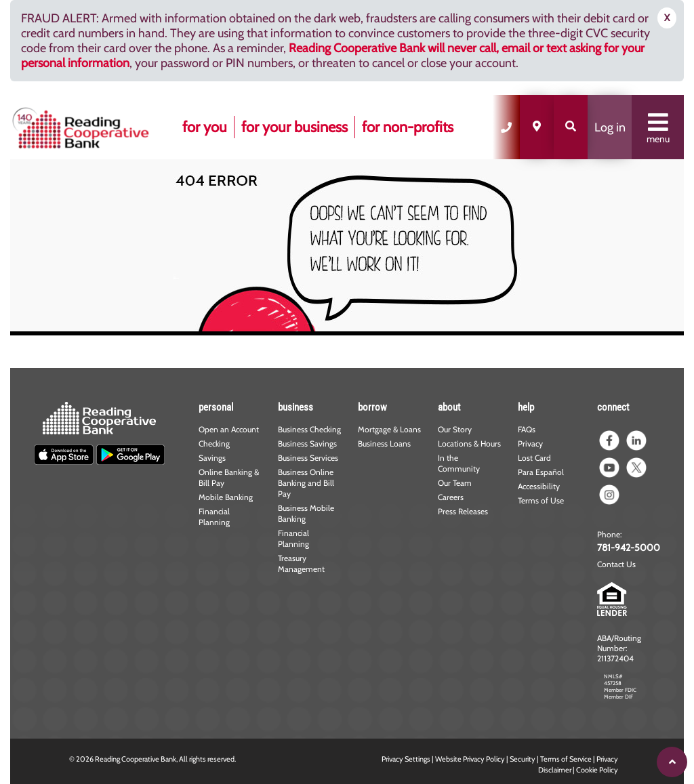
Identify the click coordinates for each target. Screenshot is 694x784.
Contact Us (616, 564)
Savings (212, 458)
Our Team (455, 483)
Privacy (530, 443)
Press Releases (463, 511)
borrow (372, 407)
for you (205, 127)
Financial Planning (214, 517)
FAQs (527, 429)
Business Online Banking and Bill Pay (306, 483)
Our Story (455, 429)
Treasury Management (301, 563)
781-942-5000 (629, 548)
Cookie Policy (597, 770)
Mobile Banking (226, 497)
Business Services (308, 458)
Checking (214, 443)
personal (216, 407)
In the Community (459, 463)
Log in (610, 127)
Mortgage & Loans (389, 429)
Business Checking (309, 429)
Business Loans (384, 443)
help (526, 407)
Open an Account (229, 429)
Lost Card (534, 458)
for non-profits (408, 127)
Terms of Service (566, 759)
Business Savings (307, 443)
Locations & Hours (469, 443)
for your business (294, 127)
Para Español (541, 472)
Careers (451, 497)
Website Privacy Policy (470, 759)
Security (523, 759)
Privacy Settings (406, 759)
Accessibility (539, 486)
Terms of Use (541, 500)
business (295, 407)
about (449, 407)
